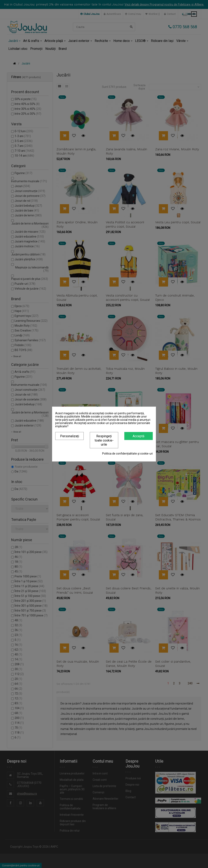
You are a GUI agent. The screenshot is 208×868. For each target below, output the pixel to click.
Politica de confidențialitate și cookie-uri (127, 454)
